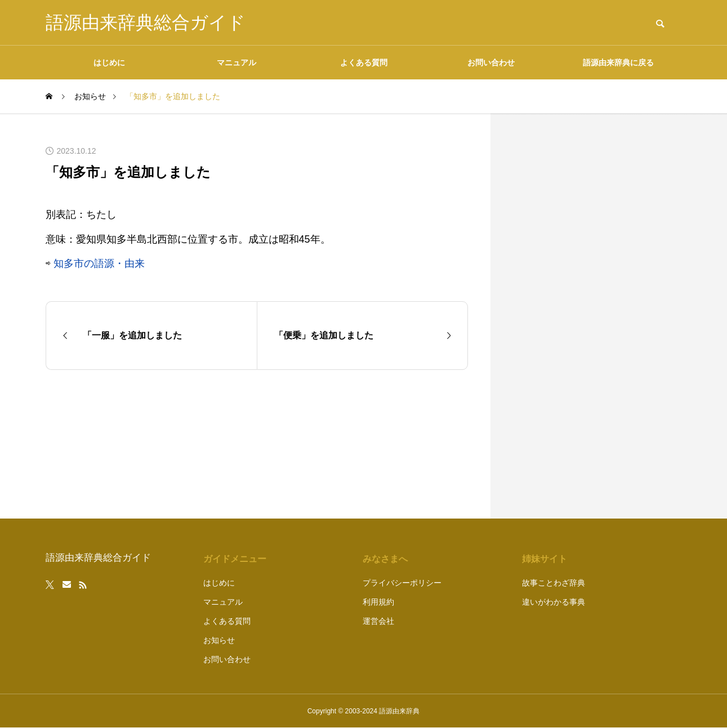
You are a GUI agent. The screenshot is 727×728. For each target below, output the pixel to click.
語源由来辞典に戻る (618, 62)
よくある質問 (364, 62)
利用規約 (378, 602)
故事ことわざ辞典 (554, 583)
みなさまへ (385, 559)
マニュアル (237, 62)
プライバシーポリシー (402, 583)
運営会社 (378, 621)
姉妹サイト (545, 559)
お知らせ (219, 640)
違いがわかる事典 (554, 602)
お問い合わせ (491, 62)
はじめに (109, 62)
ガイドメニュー (235, 559)
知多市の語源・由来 (99, 263)
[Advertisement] (597, 316)
